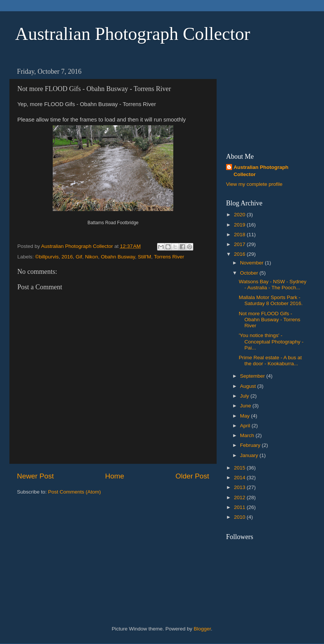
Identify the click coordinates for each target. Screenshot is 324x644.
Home (115, 476)
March (248, 435)
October (250, 273)
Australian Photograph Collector (133, 34)
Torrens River (169, 257)
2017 (240, 244)
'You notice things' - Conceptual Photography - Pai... (271, 341)
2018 (240, 235)
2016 (67, 257)
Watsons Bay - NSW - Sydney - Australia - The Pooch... (273, 285)
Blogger (202, 629)
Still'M (145, 257)
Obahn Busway (118, 257)
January (250, 455)
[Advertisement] (264, 102)
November (252, 263)
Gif (79, 257)
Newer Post (35, 476)
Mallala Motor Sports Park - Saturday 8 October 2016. (271, 300)
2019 (240, 225)
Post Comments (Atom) (75, 492)
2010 (240, 517)
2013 (240, 487)
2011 (240, 507)
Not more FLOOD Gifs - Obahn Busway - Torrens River (270, 320)
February (251, 445)
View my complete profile (254, 184)
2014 (240, 478)
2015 (240, 468)
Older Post (192, 476)
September (253, 376)
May (245, 416)
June (246, 406)
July (245, 396)
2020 (240, 215)
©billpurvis (47, 257)
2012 (240, 497)
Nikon (92, 257)
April (246, 426)
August (249, 386)
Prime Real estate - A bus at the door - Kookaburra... (270, 361)
